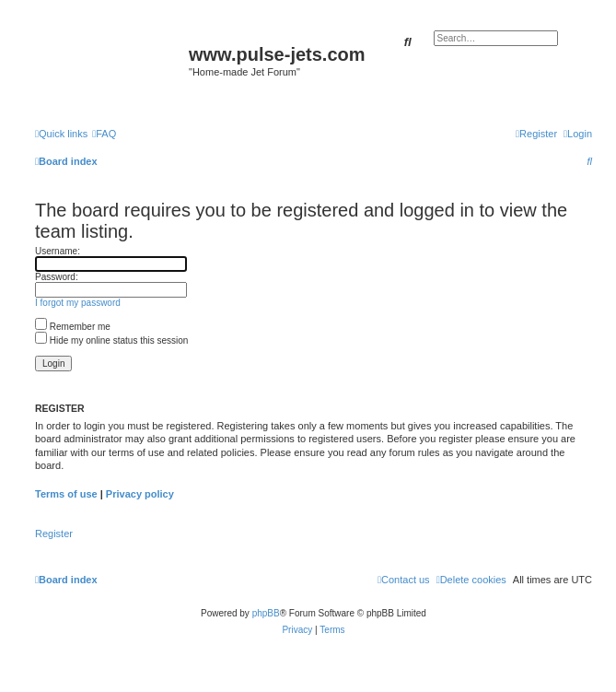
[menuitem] (104, 134)
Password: (57, 277)
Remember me (73, 327)
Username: (58, 251)
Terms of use (66, 494)
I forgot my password (78, 303)
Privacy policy (140, 494)
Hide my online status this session (111, 340)
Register (54, 534)
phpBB (266, 613)
